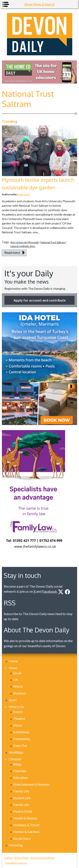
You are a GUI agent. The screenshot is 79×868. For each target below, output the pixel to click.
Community (22, 739)
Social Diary (22, 838)
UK (16, 680)
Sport (13, 700)
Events (18, 712)
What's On (16, 707)
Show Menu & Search (39, 4)
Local (17, 673)
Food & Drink (23, 811)
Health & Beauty (25, 818)
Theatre (19, 718)
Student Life (22, 798)
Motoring (16, 845)
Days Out (20, 745)
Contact (8, 858)
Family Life (21, 791)
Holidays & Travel (26, 825)
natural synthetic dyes (23, 246)
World (18, 686)
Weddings (16, 752)
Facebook (50, 591)
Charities (20, 771)
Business (20, 693)
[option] (39, 72)
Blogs (17, 764)
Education (21, 778)
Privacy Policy (22, 858)
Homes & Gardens (26, 832)
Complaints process (16, 863)
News (13, 668)
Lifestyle (15, 759)
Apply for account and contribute (40, 300)
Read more (12, 252)
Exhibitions (21, 732)
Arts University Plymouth (25, 242)
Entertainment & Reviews (31, 784)
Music (18, 725)
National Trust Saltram (53, 242)
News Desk (23, 194)
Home (13, 661)
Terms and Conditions (43, 858)
